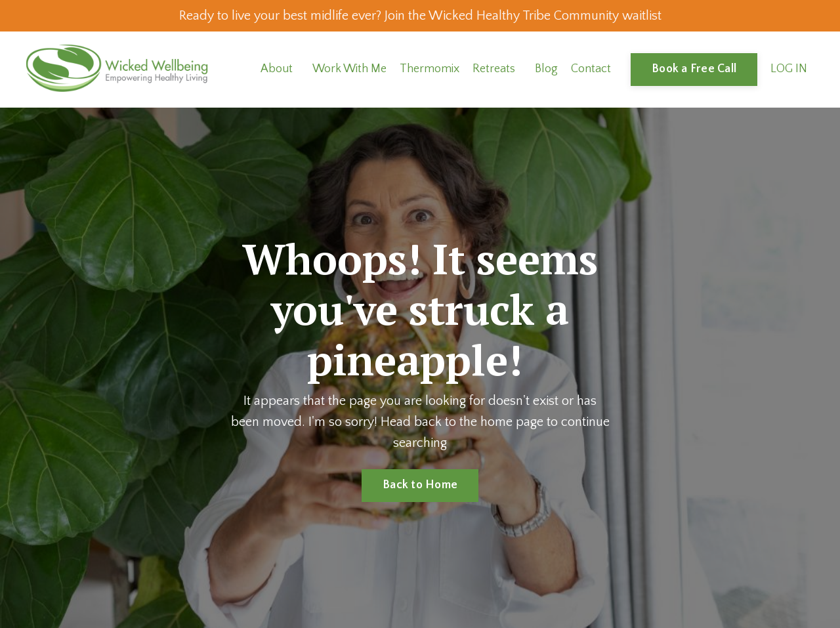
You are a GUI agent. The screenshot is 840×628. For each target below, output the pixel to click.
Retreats (494, 69)
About (277, 69)
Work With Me (349, 69)
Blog (546, 69)
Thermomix (430, 69)
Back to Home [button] (420, 485)
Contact (591, 69)
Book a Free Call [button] (694, 69)
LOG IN (789, 69)
